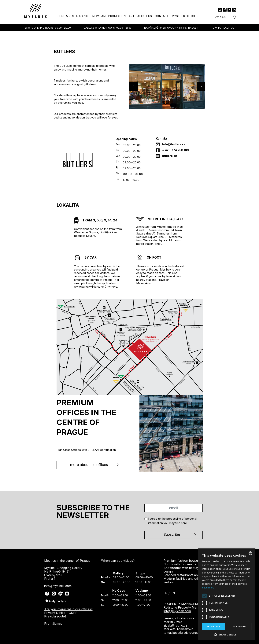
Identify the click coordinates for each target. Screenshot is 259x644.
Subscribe (172, 535)
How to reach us (222, 28)
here (184, 523)
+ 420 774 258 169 (176, 150)
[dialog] (227, 594)
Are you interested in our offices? (68, 609)
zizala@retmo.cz (175, 625)
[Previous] (134, 86)
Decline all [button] (239, 626)
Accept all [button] (214, 626)
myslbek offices (185, 16)
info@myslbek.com (177, 611)
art (131, 16)
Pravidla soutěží (56, 616)
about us (145, 16)
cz (217, 17)
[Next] (201, 86)
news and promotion (109, 16)
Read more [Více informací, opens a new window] (208, 588)
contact (162, 16)
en (224, 17)
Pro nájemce (53, 624)
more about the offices (89, 465)
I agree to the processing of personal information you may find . (172, 521)
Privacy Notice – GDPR (61, 613)
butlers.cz (170, 156)
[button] (227, 635)
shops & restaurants (72, 16)
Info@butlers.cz (174, 144)
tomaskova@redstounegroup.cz (187, 633)
